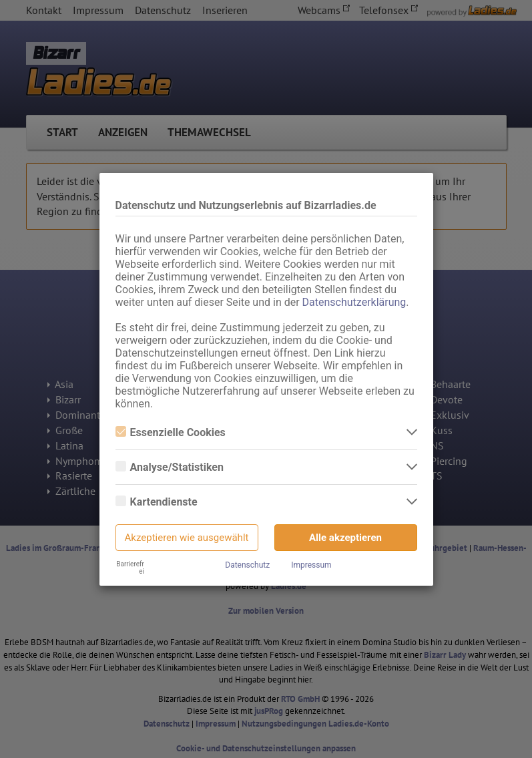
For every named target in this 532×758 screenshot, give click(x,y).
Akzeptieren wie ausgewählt (187, 538)
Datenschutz (247, 565)
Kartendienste (157, 502)
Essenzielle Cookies (171, 432)
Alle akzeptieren (345, 538)
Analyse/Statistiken (170, 467)
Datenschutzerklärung (354, 302)
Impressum (311, 565)
